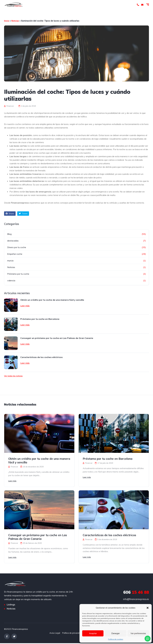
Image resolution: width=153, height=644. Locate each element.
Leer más (25, 306)
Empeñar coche (15, 254)
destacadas (13, 241)
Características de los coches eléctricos (42, 357)
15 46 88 (136, 593)
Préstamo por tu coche (18, 274)
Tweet (23, 214)
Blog (9, 234)
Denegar (115, 633)
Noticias (16, 21)
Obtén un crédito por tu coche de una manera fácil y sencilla (52, 300)
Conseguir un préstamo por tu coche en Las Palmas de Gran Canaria (57, 338)
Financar (9, 106)
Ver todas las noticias (13, 376)
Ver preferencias (138, 633)
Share (10, 214)
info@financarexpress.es (136, 600)
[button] (148, 608)
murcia (10, 261)
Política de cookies (116, 639)
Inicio (7, 21)
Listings (11, 605)
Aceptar (93, 633)
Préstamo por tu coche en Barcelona (40, 319)
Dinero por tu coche (17, 247)
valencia (11, 280)
